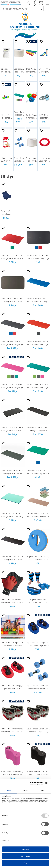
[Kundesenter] (29, 3)
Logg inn (35, 3)
